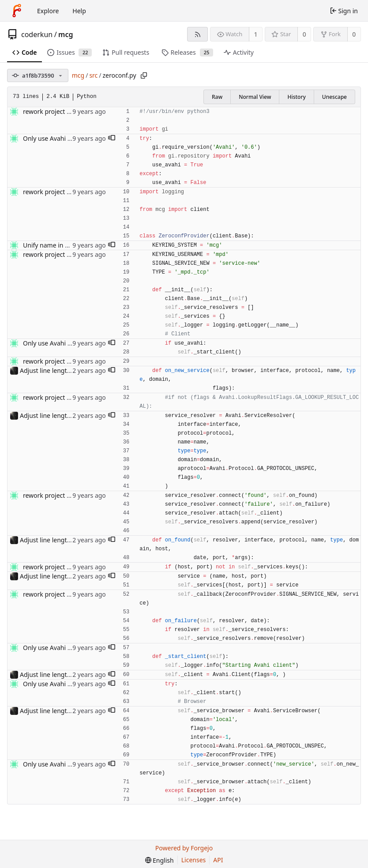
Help (79, 11)
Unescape (334, 97)
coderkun (37, 34)
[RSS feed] (197, 34)
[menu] (160, 860)
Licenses (194, 860)
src (93, 75)
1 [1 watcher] (256, 34)
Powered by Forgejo (184, 848)
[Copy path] (144, 75)
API (218, 860)
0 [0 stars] (304, 34)
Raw (217, 97)
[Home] (17, 11)
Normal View (255, 97)
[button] (112, 139)
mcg (66, 34)
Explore (48, 11)
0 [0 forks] (354, 34)
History (296, 97)
